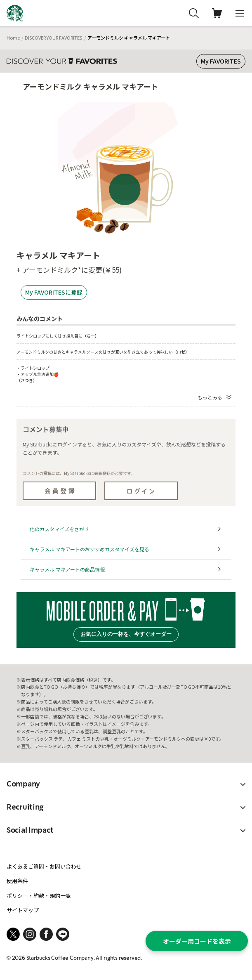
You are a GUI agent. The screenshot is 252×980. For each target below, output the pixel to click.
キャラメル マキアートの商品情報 (67, 569)
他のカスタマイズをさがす (59, 529)
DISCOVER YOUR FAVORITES (53, 38)
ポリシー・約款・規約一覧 (39, 896)
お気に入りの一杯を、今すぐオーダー (126, 634)
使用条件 (17, 881)
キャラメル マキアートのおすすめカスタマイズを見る (89, 549)
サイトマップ (23, 910)
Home (13, 38)
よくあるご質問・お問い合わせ (44, 866)
